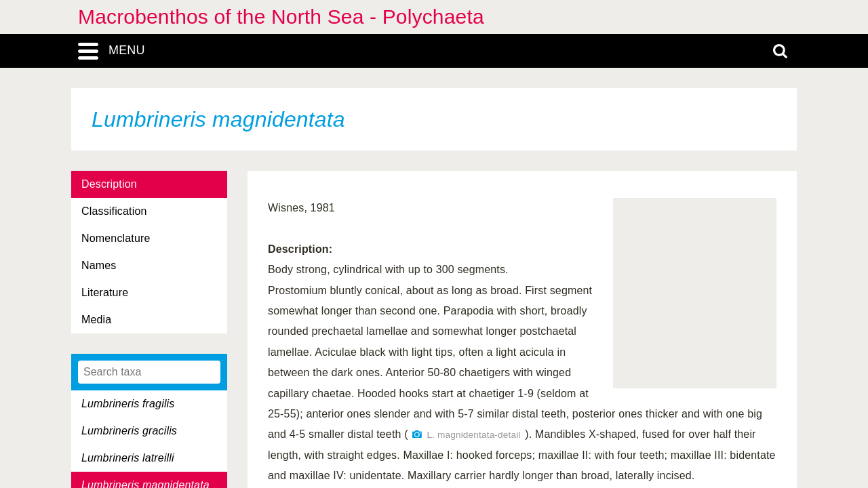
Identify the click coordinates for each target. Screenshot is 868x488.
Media (96, 320)
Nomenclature (116, 238)
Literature (105, 292)
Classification (114, 211)
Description (109, 184)
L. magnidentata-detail (473, 435)
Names (99, 265)
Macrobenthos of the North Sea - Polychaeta (281, 17)
